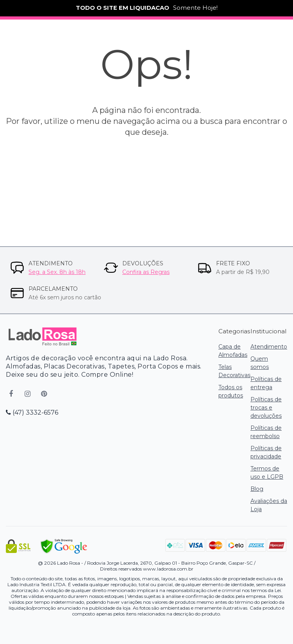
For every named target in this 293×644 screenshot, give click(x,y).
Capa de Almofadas (233, 351)
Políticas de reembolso (266, 432)
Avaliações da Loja (269, 505)
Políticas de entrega (266, 383)
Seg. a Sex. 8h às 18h (57, 272)
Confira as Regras (146, 272)
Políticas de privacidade (266, 452)
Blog (257, 489)
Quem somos (260, 363)
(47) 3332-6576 (32, 412)
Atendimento (269, 347)
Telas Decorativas (234, 371)
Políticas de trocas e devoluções (266, 408)
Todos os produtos (231, 391)
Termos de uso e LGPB (267, 473)
